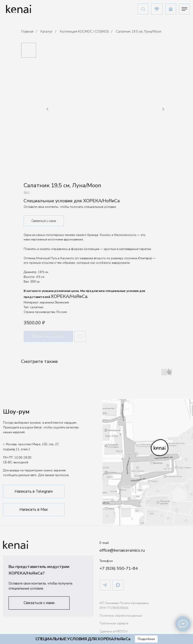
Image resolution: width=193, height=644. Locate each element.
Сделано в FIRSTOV (114, 631)
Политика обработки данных (121, 616)
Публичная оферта (114, 623)
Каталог (47, 32)
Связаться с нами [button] (44, 221)
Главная (27, 32)
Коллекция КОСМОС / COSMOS (84, 32)
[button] (39, 603)
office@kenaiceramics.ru (122, 550)
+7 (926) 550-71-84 (119, 568)
